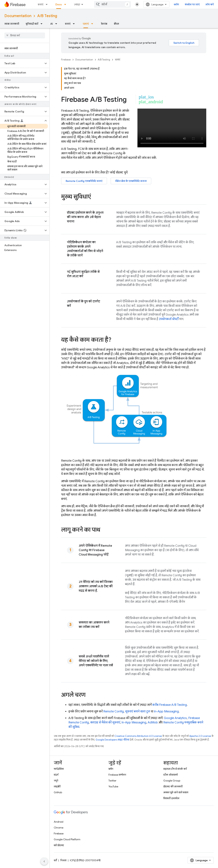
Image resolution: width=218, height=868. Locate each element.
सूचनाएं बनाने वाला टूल (138, 711)
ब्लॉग (176, 4)
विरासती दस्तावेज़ (171, 798)
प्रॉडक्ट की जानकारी (173, 786)
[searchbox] (25, 35)
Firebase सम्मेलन (117, 775)
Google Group (172, 781)
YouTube (113, 786)
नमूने (56, 781)
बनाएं (41, 4)
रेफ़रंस (104, 24)
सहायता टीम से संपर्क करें (175, 769)
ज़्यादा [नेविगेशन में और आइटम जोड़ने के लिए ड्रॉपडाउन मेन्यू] (77, 4)
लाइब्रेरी (57, 786)
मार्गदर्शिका (59, 769)
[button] (22, 63)
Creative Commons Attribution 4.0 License (138, 736)
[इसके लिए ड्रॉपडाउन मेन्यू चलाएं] (93, 24)
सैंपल (116, 24)
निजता (63, 860)
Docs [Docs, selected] (59, 4)
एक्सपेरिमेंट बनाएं (84, 181)
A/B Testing (47, 16)
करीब (170, 705)
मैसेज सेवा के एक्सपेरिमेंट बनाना (131, 181)
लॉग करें (210, 4)
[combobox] (112, 4)
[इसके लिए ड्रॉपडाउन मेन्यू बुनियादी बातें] (43, 24)
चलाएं (118, 60)
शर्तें (55, 860)
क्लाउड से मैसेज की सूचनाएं (105, 723)
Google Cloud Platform (67, 839)
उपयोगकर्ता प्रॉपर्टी (169, 319)
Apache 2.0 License (200, 736)
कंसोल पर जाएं (192, 4)
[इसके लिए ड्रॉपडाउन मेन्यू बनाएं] (48, 4)
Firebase (66, 60)
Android (59, 822)
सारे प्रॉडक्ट (59, 845)
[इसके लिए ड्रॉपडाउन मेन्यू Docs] (66, 4)
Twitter (112, 781)
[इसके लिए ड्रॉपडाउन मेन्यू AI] (57, 24)
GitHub (58, 792)
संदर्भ (56, 775)
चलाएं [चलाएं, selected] (86, 24)
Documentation (18, 16)
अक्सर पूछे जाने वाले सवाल (176, 792)
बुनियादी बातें (32, 24)
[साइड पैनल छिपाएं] (44, 861)
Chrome (59, 828)
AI (52, 24)
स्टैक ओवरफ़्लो (171, 775)
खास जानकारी (12, 24)
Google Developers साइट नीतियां (112, 740)
